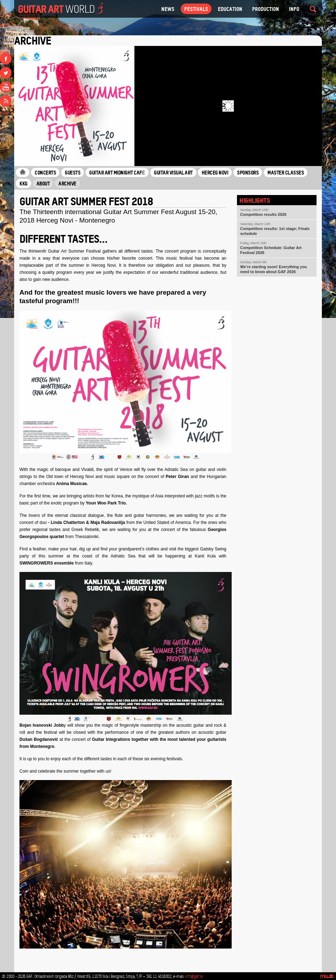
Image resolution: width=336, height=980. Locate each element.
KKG (24, 183)
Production (266, 9)
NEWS (168, 9)
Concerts (45, 172)
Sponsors (248, 172)
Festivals (196, 9)
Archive (67, 183)
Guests (73, 172)
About (43, 183)
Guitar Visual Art (173, 172)
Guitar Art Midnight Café (117, 172)
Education (230, 9)
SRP (5, 113)
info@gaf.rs (194, 976)
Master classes (286, 172)
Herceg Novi (215, 172)
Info (294, 9)
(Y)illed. (327, 976)
